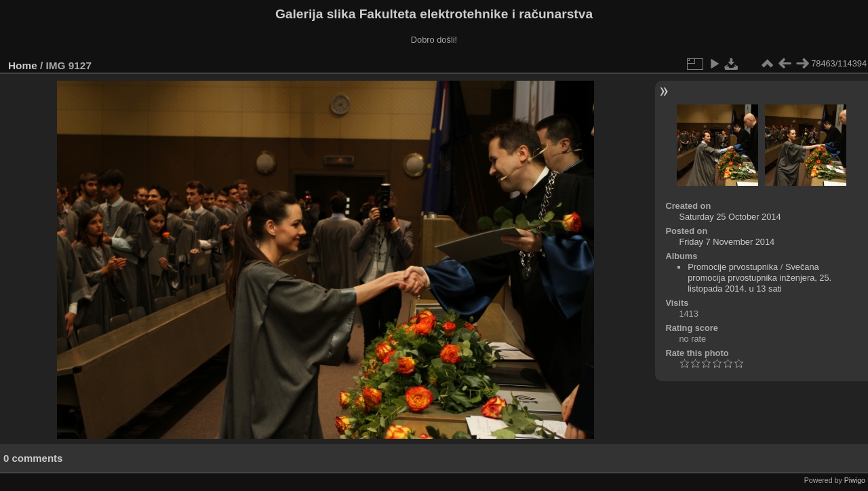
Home (23, 65)
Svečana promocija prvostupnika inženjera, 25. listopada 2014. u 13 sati (759, 278)
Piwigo (855, 480)
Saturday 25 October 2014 (730, 217)
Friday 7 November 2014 (727, 242)
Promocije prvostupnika (733, 267)
